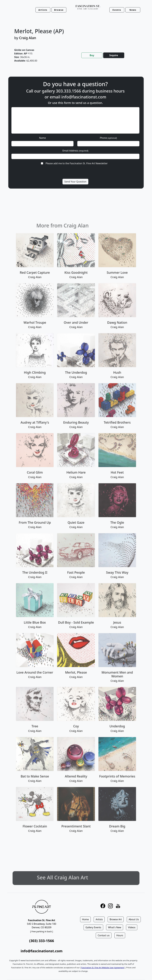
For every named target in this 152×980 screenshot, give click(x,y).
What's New (115, 927)
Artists (99, 919)
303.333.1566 (69, 91)
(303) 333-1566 (41, 941)
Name (42, 138)
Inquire (114, 55)
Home (85, 919)
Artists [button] (43, 10)
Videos (132, 927)
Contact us (104, 935)
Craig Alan (28, 38)
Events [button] (117, 10)
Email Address (75, 151)
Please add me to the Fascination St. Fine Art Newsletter (77, 163)
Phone (108, 138)
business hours (110, 91)
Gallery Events (93, 927)
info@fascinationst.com (84, 97)
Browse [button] (59, 10)
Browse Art (116, 919)
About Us (134, 919)
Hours (120, 935)
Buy (92, 55)
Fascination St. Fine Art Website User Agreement (103, 968)
